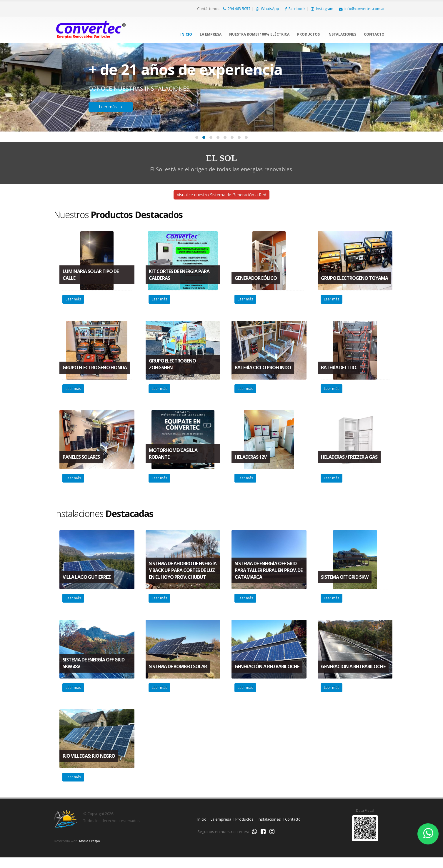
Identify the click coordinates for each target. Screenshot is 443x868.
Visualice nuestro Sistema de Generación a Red (221, 201)
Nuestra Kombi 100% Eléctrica (259, 34)
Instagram (323, 9)
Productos (308, 34)
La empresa (211, 34)
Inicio (186, 34)
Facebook (295, 9)
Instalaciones (342, 34)
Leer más (118, 107)
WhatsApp (268, 9)
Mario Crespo (90, 851)
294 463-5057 (237, 9)
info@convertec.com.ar (362, 9)
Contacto (374, 34)
